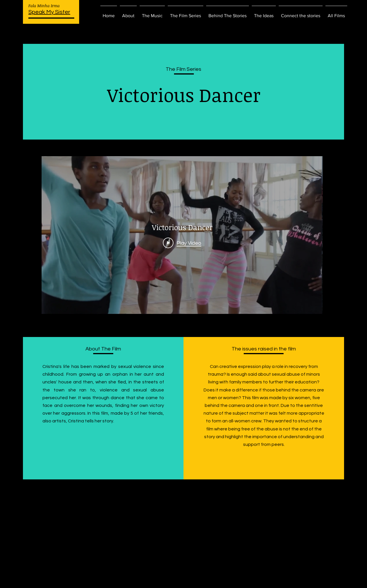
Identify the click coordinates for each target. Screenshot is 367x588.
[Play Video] (182, 243)
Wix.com (232, 582)
